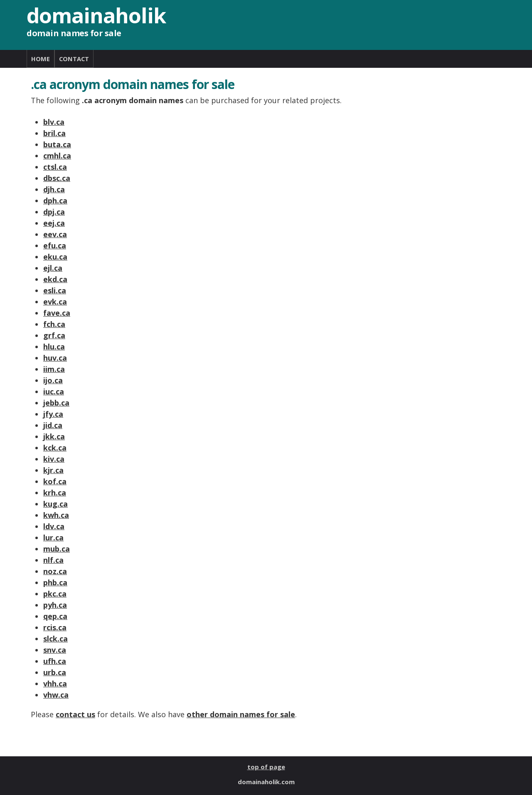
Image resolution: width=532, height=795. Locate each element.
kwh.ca (56, 515)
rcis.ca (55, 627)
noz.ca (55, 571)
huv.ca (55, 358)
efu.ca (55, 245)
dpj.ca (54, 212)
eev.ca (55, 234)
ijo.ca (53, 380)
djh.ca (54, 189)
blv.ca (54, 122)
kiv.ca (54, 459)
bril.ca (54, 133)
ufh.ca (55, 661)
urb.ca (55, 672)
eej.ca (54, 223)
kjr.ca (53, 470)
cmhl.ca (57, 156)
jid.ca (53, 425)
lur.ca (53, 537)
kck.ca (55, 448)
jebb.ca (56, 403)
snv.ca (55, 650)
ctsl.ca (55, 167)
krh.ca (55, 493)
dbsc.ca (57, 178)
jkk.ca (54, 436)
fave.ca (57, 313)
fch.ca (54, 324)
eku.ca (55, 257)
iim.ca (54, 369)
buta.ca (57, 144)
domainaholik (96, 15)
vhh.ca (55, 684)
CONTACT (74, 59)
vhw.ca (56, 695)
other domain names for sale (241, 714)
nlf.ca (53, 560)
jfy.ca (53, 414)
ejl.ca (53, 268)
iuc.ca (54, 391)
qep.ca (55, 616)
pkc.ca (55, 594)
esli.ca (55, 290)
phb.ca (55, 582)
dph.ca (55, 201)
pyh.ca (55, 605)
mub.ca (57, 549)
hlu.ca (54, 347)
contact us (75, 714)
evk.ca (55, 302)
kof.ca (55, 481)
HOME (41, 59)
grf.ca (54, 335)
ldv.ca (54, 526)
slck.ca (55, 639)
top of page (266, 767)
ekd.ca (55, 279)
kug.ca (55, 504)
